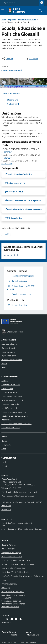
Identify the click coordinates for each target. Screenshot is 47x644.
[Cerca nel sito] (39, 10)
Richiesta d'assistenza (10, 607)
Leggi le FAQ (7, 598)
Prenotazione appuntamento (13, 604)
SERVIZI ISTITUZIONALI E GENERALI (16, 424)
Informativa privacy (9, 584)
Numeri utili (6, 510)
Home (4, 20)
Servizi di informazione (10, 428)
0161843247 (7, 152)
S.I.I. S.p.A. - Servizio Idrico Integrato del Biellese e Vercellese (23, 578)
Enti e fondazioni (8, 352)
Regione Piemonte (9, 3)
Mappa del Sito (33, 635)
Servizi (29, 632)
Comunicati (6, 445)
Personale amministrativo (12, 360)
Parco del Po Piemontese (12, 557)
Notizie (4, 441)
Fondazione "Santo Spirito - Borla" (15, 572)
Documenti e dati (8, 348)
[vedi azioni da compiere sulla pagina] (32, 59)
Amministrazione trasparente (13, 595)
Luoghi (4, 462)
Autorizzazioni (7, 389)
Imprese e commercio (10, 404)
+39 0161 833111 (17, 488)
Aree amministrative (10, 344)
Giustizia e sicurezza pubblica (13, 400)
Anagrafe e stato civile (11, 385)
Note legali (6, 588)
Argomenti (12, 20)
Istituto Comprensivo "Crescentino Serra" (18, 564)
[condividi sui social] (7, 59)
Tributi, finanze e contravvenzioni (15, 416)
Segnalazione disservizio (11, 601)
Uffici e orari (6, 506)
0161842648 (7, 164)
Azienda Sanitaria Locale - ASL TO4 (16, 560)
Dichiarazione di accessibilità (13, 592)
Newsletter (6, 622)
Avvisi (4, 449)
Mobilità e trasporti (9, 408)
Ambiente (5, 381)
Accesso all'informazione (27, 20)
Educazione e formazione (12, 396)
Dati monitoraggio (9, 632)
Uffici (3, 367)
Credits (14, 635)
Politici (4, 363)
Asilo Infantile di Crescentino (13, 568)
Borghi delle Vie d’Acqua (11, 553)
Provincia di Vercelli (9, 549)
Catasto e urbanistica (10, 392)
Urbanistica (6, 420)
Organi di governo (9, 356)
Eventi (4, 466)
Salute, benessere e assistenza (14, 412)
